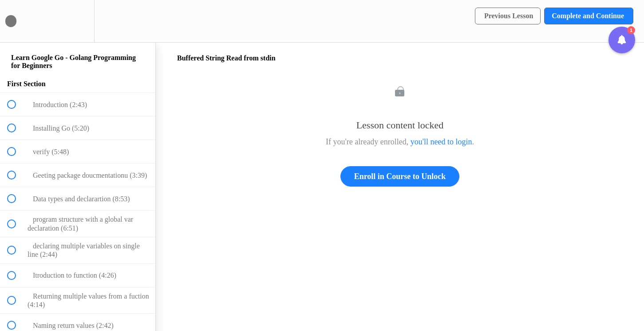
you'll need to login (441, 142)
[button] (16, 21)
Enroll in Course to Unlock (400, 176)
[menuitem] (78, 21)
